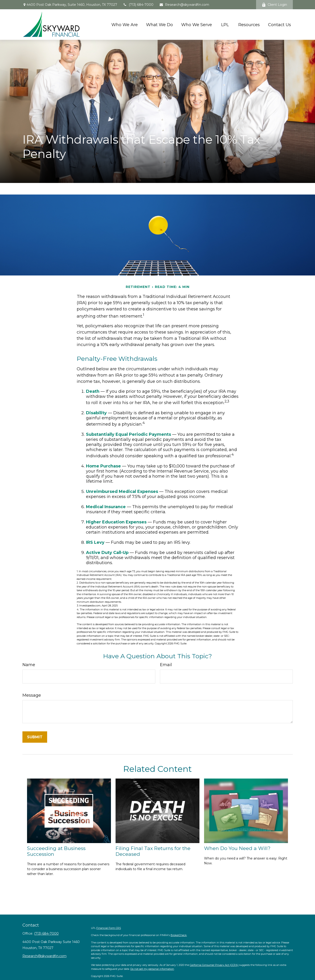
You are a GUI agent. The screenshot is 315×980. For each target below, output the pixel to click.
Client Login (274, 5)
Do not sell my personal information (152, 969)
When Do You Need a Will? (237, 848)
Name (29, 665)
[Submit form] (35, 737)
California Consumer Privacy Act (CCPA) (214, 965)
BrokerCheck (179, 935)
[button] (125, 24)
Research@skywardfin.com (184, 5)
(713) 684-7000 (138, 5)
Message (32, 695)
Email (166, 665)
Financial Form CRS (109, 928)
